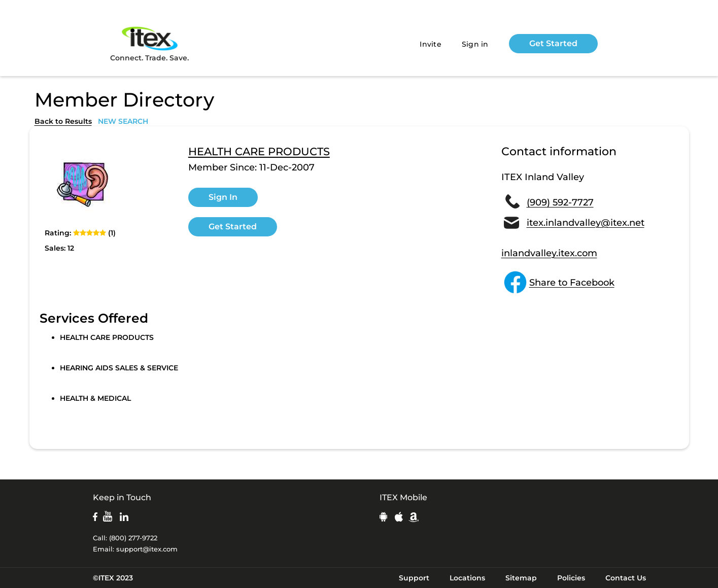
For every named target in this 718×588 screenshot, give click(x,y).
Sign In (223, 197)
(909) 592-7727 (560, 202)
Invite (431, 44)
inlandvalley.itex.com (549, 253)
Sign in (475, 44)
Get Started (553, 43)
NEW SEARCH (123, 121)
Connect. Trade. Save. (149, 43)
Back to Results (63, 121)
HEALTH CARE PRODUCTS (259, 152)
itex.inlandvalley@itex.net (586, 223)
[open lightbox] (83, 185)
